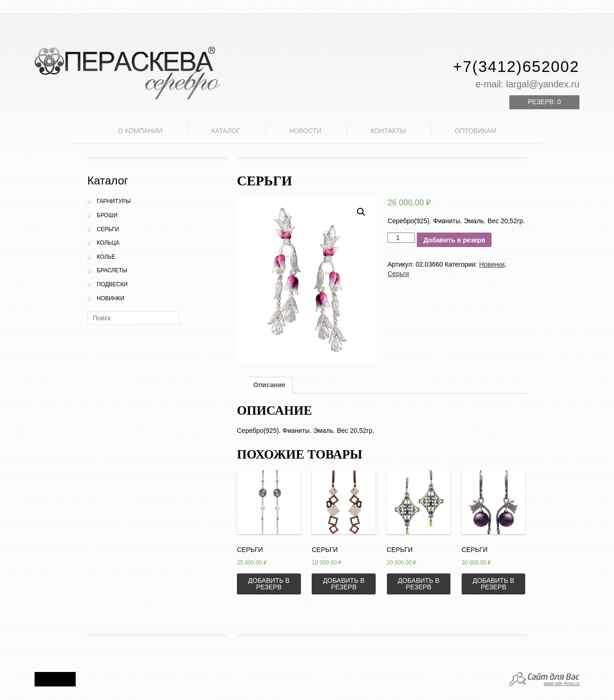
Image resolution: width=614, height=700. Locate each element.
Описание (269, 385)
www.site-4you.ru (562, 683)
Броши (107, 215)
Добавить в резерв (454, 240)
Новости (305, 131)
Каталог (226, 131)
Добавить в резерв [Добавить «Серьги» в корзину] (269, 584)
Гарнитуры (114, 201)
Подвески (112, 284)
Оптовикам (475, 131)
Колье (106, 257)
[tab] (269, 385)
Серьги (108, 229)
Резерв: (544, 102)
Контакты (388, 131)
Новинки (111, 298)
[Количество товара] (401, 238)
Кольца (108, 243)
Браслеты (112, 270)
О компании (140, 131)
